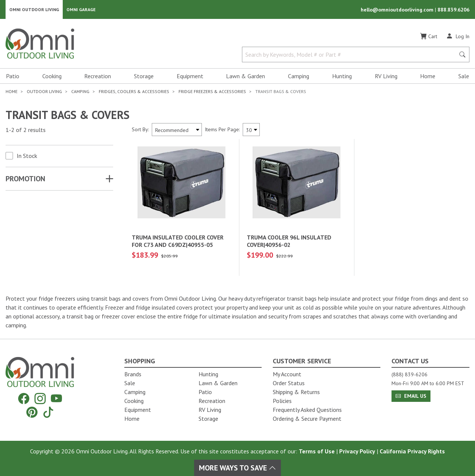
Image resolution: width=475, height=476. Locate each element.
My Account (287, 374)
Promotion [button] (25, 179)
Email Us (411, 396)
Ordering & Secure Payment (307, 419)
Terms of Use (317, 451)
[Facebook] (24, 399)
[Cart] (429, 37)
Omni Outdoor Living (34, 9)
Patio (13, 76)
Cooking (52, 76)
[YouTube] (56, 399)
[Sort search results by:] (177, 130)
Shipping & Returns (296, 392)
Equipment (190, 76)
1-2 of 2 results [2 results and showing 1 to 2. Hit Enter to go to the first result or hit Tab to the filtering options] (26, 130)
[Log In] (458, 36)
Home (428, 76)
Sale (464, 76)
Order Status (289, 383)
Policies (282, 401)
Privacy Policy (357, 451)
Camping (299, 76)
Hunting (342, 76)
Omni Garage (81, 9)
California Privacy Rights (412, 451)
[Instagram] (40, 399)
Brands (133, 374)
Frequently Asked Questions (307, 410)
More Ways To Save (237, 468)
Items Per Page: (222, 130)
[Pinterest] (32, 412)
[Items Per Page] (251, 130)
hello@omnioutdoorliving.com (398, 10)
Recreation (98, 76)
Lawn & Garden (245, 76)
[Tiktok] (48, 412)
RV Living (386, 76)
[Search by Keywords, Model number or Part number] (351, 55)
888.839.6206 (453, 10)
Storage (144, 76)
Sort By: (140, 130)
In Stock (27, 156)
